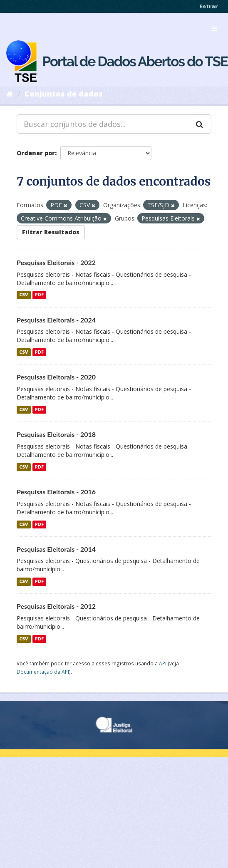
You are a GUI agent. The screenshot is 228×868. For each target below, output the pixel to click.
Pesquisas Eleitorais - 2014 (56, 549)
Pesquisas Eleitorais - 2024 (56, 320)
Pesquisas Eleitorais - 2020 (56, 377)
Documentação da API (43, 672)
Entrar (208, 6)
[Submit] (200, 124)
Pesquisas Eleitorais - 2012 (56, 606)
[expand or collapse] (215, 29)
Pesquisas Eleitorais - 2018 (56, 434)
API (163, 663)
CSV (24, 295)
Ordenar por (36, 153)
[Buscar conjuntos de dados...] (103, 124)
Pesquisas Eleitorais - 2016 (56, 492)
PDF (39, 295)
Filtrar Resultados (51, 232)
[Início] (10, 94)
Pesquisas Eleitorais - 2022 (56, 262)
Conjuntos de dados (64, 94)
